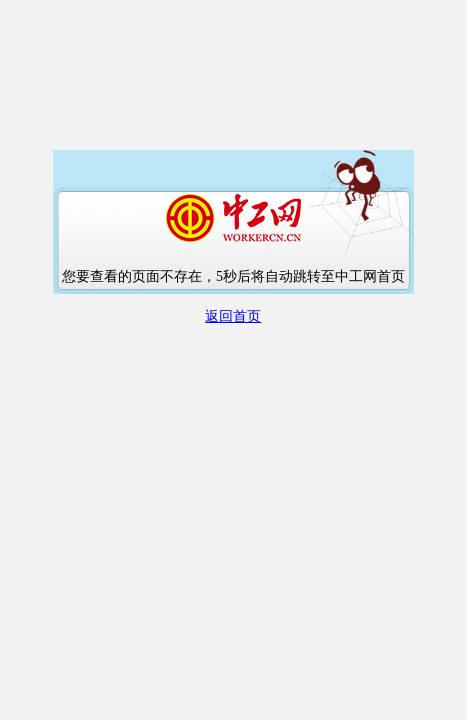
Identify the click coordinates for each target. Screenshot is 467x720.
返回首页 (233, 316)
